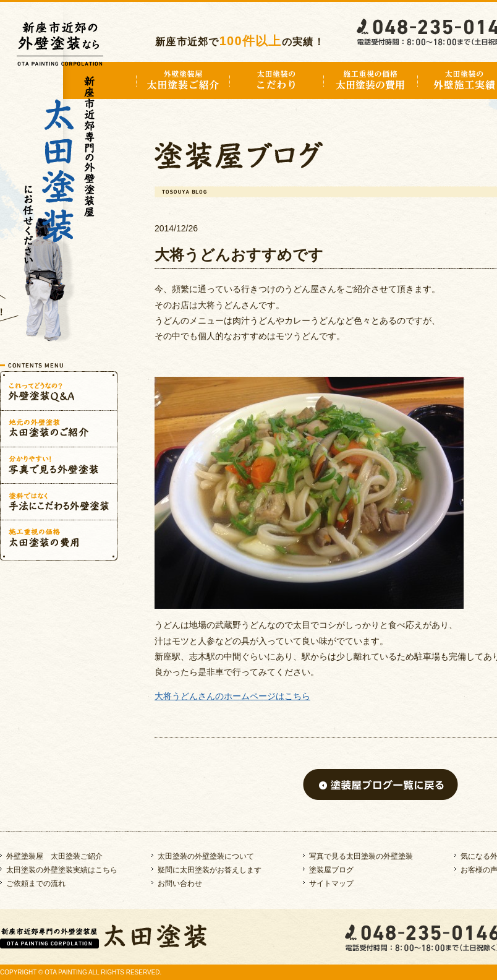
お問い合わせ (180, 883)
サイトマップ (331, 883)
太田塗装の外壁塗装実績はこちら (62, 870)
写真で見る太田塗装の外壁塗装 (361, 856)
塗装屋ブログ (331, 870)
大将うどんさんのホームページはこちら (232, 696)
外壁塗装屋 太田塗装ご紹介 (54, 856)
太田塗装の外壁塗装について (206, 856)
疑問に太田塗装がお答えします (210, 870)
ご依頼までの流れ (36, 883)
